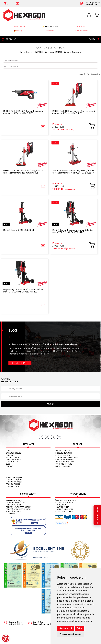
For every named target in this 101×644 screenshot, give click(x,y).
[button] (6, 638)
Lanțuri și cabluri (63, 466)
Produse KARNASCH (14, 482)
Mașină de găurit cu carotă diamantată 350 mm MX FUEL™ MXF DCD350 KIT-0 (73, 231)
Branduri (50, 31)
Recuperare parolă (64, 503)
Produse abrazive (63, 455)
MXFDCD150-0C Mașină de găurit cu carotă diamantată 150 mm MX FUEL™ (23, 112)
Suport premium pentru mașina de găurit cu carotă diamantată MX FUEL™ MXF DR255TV (73, 172)
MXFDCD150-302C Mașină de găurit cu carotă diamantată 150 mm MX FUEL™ (74, 112)
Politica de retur (14, 505)
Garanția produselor (15, 503)
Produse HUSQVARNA (15, 480)
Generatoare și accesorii (67, 457)
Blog (8, 464)
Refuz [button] (79, 628)
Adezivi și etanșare (14, 478)
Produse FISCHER (13, 484)
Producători (12, 462)
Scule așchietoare (64, 464)
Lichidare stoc (82, 27)
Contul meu (61, 505)
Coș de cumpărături (64, 509)
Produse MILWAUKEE (35, 52)
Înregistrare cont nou (66, 501)
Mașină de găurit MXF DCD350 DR (19, 230)
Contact (10, 466)
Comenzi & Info (13, 623)
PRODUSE (8, 39)
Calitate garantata (90, 4)
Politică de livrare (14, 512)
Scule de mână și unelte (66, 462)
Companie (10, 455)
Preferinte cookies (64, 512)
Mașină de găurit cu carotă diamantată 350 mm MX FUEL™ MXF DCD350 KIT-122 (24, 291)
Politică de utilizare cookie (18, 507)
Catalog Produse (82, 31)
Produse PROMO (13, 486)
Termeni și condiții (14, 501)
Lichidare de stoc (14, 460)
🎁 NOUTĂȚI (18, 31)
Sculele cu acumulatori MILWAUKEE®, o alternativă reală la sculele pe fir (43, 344)
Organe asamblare (18, 27)
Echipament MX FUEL (54, 52)
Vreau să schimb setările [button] (70, 634)
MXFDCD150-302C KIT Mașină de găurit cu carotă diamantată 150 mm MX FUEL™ (23, 172)
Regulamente (12, 514)
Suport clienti (12, 457)
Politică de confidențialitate (19, 509)
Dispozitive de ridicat (65, 460)
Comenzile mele (62, 507)
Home (22, 52)
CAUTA (94, 39)
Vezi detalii (22, 363)
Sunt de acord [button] (66, 628)
